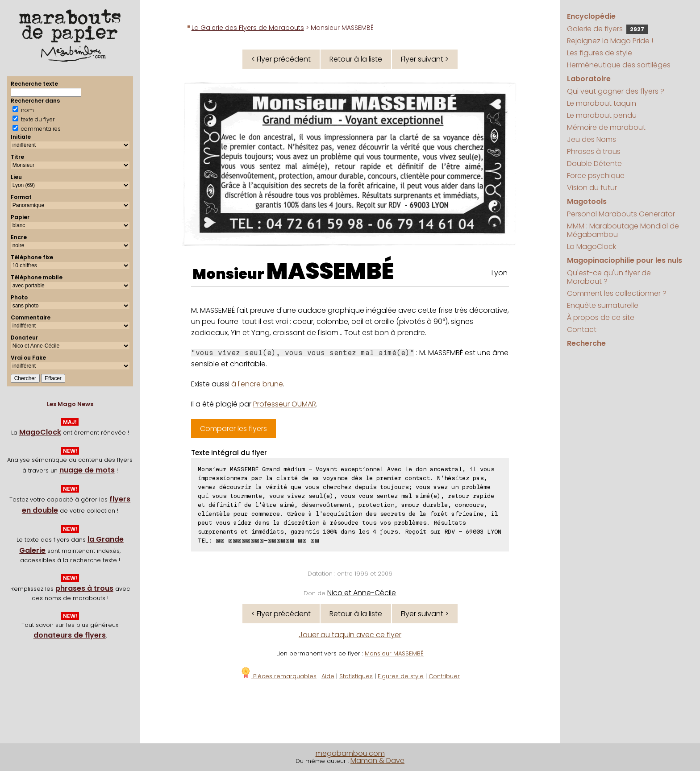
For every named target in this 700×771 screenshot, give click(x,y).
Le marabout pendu (602, 115)
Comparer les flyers (233, 429)
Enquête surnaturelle (603, 305)
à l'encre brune (257, 384)
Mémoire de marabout (606, 127)
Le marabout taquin (602, 103)
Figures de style (401, 676)
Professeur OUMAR (285, 404)
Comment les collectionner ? (617, 293)
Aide (328, 676)
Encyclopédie (591, 16)
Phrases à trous (594, 151)
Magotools (587, 201)
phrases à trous (84, 588)
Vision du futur (592, 188)
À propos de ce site (601, 317)
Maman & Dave (377, 761)
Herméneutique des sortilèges (619, 65)
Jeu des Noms (592, 139)
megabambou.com (350, 753)
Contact (582, 330)
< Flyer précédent (281, 59)
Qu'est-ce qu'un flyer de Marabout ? (609, 277)
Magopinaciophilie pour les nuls (625, 260)
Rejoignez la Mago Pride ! (610, 41)
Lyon (500, 273)
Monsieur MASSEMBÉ (394, 653)
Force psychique (596, 176)
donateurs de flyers (70, 635)
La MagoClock (592, 247)
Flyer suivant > (425, 59)
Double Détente (594, 164)
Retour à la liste (356, 59)
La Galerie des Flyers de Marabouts (248, 28)
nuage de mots (87, 470)
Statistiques (356, 676)
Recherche (586, 343)
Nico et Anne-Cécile (362, 593)
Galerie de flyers (607, 29)
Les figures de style (600, 53)
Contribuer (444, 676)
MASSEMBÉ (330, 271)
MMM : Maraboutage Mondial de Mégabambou (623, 230)
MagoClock (40, 432)
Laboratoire (589, 79)
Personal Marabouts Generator (621, 214)
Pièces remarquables (278, 676)
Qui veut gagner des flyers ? (616, 91)
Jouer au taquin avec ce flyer (350, 635)
